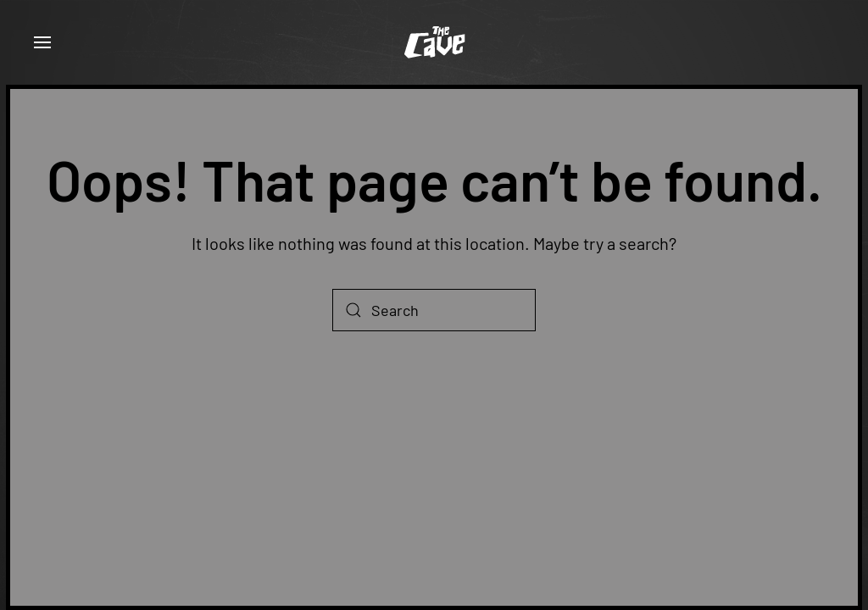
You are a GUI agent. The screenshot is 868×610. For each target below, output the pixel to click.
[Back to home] (434, 42)
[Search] (434, 310)
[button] (42, 42)
